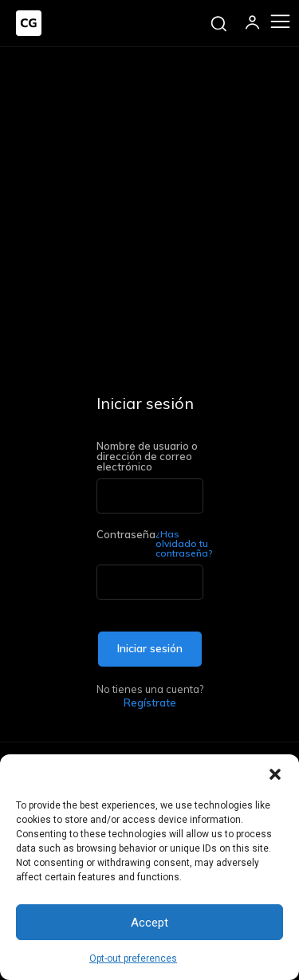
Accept (149, 923)
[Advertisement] (149, 205)
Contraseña (150, 544)
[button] (275, 774)
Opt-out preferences (133, 958)
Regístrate (150, 703)
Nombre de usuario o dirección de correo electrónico (147, 457)
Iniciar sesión (150, 648)
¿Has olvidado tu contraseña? (184, 544)
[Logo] (29, 23)
